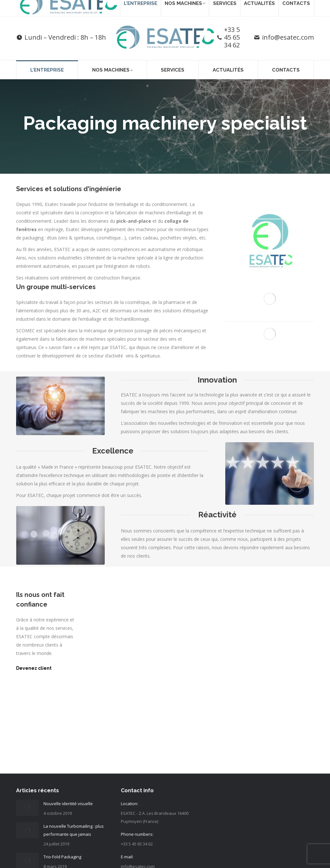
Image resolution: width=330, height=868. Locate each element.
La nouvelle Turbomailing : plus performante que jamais (74, 830)
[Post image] (27, 808)
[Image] (270, 240)
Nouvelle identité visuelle (68, 804)
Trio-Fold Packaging (62, 857)
